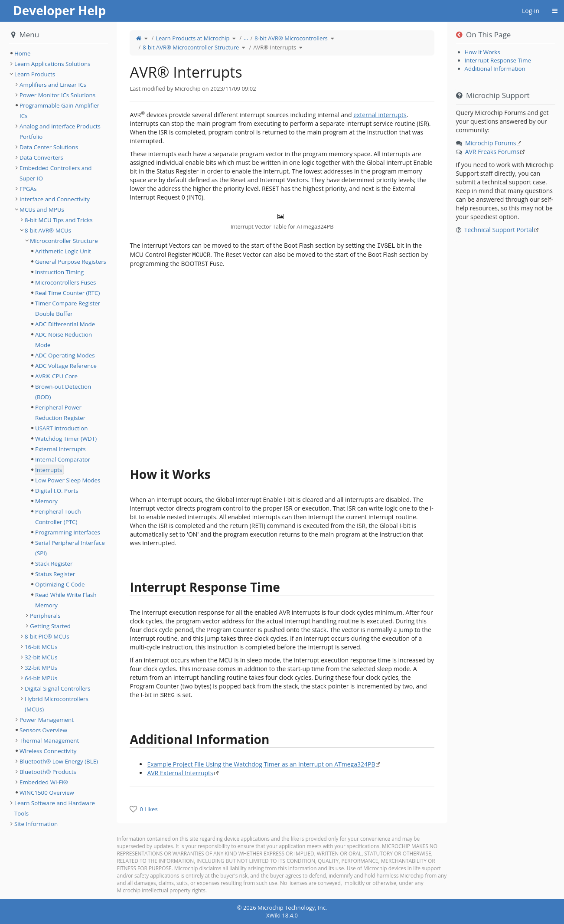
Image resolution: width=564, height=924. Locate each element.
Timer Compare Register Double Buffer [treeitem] (68, 308)
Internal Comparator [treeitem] (63, 459)
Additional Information (495, 69)
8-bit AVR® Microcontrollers (291, 38)
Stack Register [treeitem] (54, 564)
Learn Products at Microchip (192, 38)
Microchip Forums (491, 143)
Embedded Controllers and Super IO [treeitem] (55, 173)
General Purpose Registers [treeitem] (71, 262)
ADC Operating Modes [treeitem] (65, 355)
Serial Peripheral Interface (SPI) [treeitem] (70, 548)
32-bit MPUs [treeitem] (41, 668)
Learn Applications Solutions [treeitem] (52, 64)
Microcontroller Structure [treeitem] (64, 241)
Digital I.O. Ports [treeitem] (57, 491)
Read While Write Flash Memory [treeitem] (66, 600)
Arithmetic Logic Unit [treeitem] (63, 251)
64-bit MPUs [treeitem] (41, 678)
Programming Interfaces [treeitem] (68, 532)
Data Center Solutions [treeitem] (49, 147)
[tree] (58, 53)
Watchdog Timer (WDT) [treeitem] (66, 439)
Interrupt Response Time (498, 60)
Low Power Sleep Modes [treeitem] (68, 480)
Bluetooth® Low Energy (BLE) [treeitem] (59, 761)
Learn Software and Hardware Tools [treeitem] (55, 808)
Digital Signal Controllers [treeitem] (57, 688)
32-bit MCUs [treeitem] (41, 657)
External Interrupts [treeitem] (60, 449)
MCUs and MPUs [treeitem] (42, 210)
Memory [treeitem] (46, 501)
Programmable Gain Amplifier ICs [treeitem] (59, 111)
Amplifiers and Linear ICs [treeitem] (53, 85)
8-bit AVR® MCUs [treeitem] (48, 230)
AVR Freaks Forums (492, 152)
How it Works (482, 52)
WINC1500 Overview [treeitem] (47, 793)
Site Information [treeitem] (36, 824)
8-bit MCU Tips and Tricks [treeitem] (59, 220)
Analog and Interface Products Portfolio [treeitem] (60, 131)
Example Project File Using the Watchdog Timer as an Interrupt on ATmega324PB (261, 764)
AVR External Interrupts (180, 773)
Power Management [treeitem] (47, 720)
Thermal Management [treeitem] (49, 741)
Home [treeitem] (23, 53)
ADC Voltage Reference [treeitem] (66, 366)
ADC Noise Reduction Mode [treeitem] (64, 340)
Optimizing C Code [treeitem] (60, 584)
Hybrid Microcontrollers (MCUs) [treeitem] (57, 704)
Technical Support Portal (499, 230)
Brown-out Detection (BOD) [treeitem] (63, 392)
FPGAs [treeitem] (28, 189)
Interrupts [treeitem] (49, 470)
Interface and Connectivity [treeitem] (55, 199)
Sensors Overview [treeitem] (43, 730)
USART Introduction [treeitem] (61, 428)
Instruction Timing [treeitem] (59, 272)
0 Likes (148, 809)
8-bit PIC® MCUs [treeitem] (47, 636)
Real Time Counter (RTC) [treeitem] (67, 293)
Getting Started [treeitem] (50, 626)
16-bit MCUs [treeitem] (41, 647)
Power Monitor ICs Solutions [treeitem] (57, 95)
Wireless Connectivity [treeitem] (48, 751)
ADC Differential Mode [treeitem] (65, 324)
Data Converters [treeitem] (41, 157)
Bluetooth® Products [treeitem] (48, 772)
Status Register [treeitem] (55, 574)
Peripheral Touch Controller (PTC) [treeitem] (58, 517)
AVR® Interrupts (275, 47)
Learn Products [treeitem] (35, 74)
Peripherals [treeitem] (45, 616)
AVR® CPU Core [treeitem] (56, 376)
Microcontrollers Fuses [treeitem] (65, 282)
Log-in (531, 11)
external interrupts (380, 115)
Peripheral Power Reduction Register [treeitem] (60, 413)
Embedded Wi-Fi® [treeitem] (44, 782)
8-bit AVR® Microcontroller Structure (191, 47)
